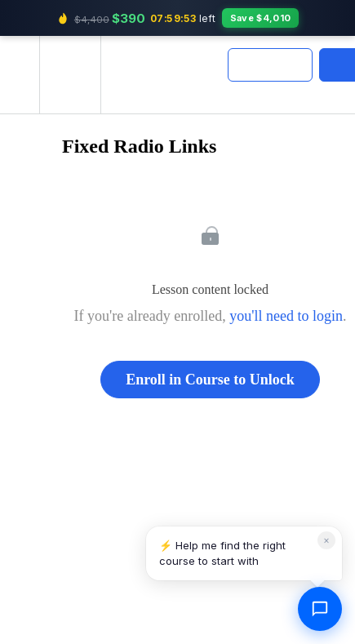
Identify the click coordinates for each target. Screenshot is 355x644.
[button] (20, 75)
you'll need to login (286, 316)
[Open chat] (320, 609)
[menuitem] (70, 75)
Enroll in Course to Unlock (210, 380)
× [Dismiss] (326, 540)
